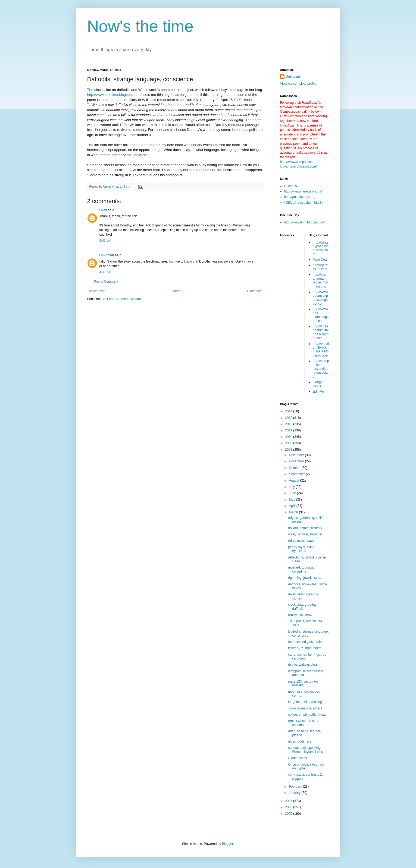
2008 (289, 450)
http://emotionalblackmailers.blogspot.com (321, 350)
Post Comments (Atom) (124, 299)
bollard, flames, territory (305, 528)
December (297, 455)
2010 (289, 437)
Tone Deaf (320, 260)
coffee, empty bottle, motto (307, 715)
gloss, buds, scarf (301, 741)
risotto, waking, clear (303, 665)
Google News (318, 384)
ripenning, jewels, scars (305, 578)
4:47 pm (105, 272)
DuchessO (292, 186)
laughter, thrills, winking (305, 702)
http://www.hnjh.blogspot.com (305, 222)
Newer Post (97, 291)
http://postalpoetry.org (300, 197)
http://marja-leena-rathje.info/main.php (320, 280)
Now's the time (140, 26)
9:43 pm (105, 241)
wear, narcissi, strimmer (305, 534)
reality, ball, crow (300, 615)
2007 (289, 801)
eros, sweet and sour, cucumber (304, 723)
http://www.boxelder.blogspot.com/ (114, 95)
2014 (289, 411)
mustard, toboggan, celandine (302, 569)
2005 (289, 814)
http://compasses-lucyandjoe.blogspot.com (321, 369)
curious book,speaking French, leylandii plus (305, 750)
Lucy (103, 210)
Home (176, 291)
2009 (289, 443)
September (297, 474)
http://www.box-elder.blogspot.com (321, 315)
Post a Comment (106, 282)
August (294, 481)
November (297, 461)
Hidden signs (297, 758)
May (292, 500)
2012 (289, 424)
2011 (289, 430)
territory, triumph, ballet (305, 648)
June (293, 493)
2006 (289, 807)
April (293, 506)
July (292, 487)
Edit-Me (318, 392)
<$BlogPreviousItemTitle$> (304, 203)
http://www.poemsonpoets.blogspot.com (321, 298)
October (295, 468)
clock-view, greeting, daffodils (303, 607)
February (296, 787)
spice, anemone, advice (305, 708)
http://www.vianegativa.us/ (303, 191)
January (295, 793)
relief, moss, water (301, 541)
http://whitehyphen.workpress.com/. (321, 248)
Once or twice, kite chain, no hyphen (306, 766)
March (294, 512)
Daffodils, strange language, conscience (308, 633)
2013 (289, 418)
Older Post (255, 291)
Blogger (228, 844)
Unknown (107, 255)
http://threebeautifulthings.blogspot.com (321, 332)
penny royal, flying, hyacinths (302, 549)
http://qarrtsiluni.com (320, 267)
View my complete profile (298, 84)
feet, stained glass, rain (305, 642)
